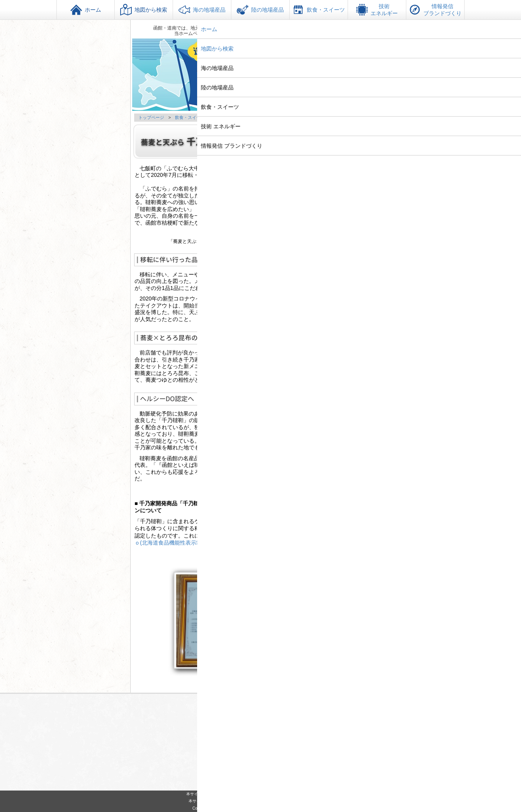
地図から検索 (144, 10)
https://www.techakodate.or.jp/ (267, 763)
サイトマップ (287, 776)
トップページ (151, 117)
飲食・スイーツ (190, 117)
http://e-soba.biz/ (330, 217)
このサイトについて (242, 776)
